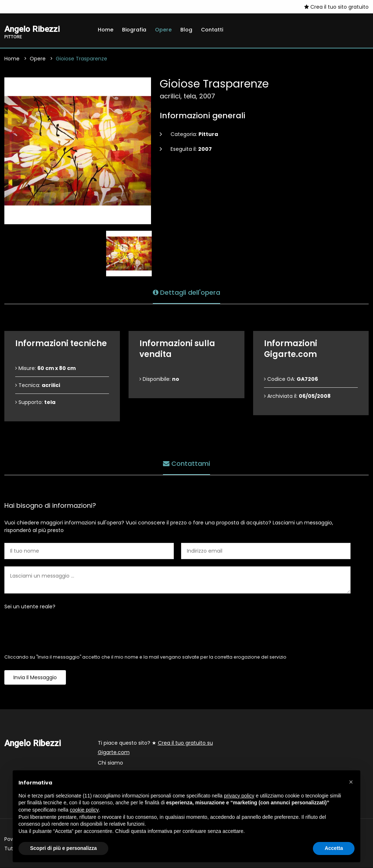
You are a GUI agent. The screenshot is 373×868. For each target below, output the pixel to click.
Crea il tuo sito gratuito (336, 7)
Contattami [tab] (186, 463)
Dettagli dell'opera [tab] (186, 292)
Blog (186, 30)
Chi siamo (110, 763)
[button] (351, 782)
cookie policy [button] (84, 810)
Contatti (212, 30)
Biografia (134, 30)
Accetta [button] (334, 848)
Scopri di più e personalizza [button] (63, 848)
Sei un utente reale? (30, 607)
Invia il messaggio (35, 678)
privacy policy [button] (239, 796)
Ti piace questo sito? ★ (155, 748)
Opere (163, 30)
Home (106, 30)
